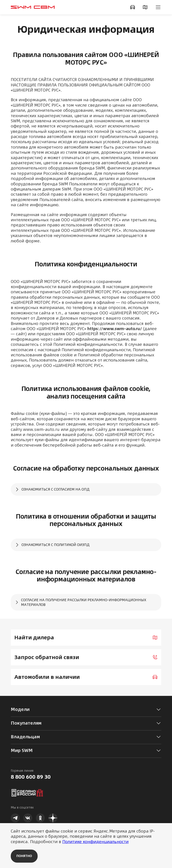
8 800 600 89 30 (31, 777)
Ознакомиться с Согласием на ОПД (52, 489)
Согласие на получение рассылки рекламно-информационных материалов (80, 602)
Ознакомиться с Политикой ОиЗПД (52, 545)
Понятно (24, 856)
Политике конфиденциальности (95, 842)
